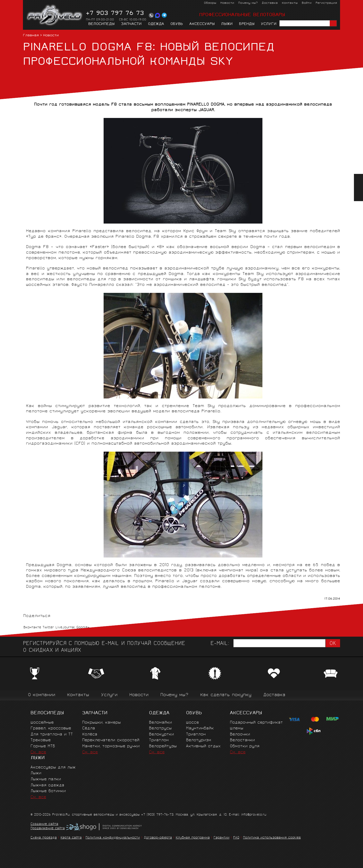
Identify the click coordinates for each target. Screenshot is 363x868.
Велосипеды (101, 24)
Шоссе (192, 723)
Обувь (177, 24)
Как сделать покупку (226, 695)
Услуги (269, 24)
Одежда (156, 24)
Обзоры (210, 3)
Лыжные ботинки (48, 791)
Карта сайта (71, 838)
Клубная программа (193, 838)
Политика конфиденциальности (113, 838)
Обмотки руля (245, 746)
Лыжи (227, 24)
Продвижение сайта (48, 829)
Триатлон (159, 740)
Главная (31, 36)
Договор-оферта (158, 838)
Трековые (41, 740)
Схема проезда (44, 838)
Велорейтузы (163, 746)
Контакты (290, 3)
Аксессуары (202, 24)
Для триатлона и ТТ (52, 735)
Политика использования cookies (272, 838)
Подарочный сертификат (256, 723)
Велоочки (240, 735)
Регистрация (326, 3)
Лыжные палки (46, 779)
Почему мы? (248, 3)
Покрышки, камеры (101, 723)
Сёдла (89, 728)
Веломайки (160, 723)
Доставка (270, 3)
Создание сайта (44, 824)
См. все (38, 752)
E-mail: (220, 644)
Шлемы (237, 728)
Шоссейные (42, 723)
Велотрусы (160, 728)
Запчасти (131, 24)
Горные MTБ (43, 746)
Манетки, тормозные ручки (111, 746)
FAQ (236, 838)
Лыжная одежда (47, 785)
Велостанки (242, 740)
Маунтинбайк (200, 728)
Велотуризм (199, 740)
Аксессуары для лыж (53, 768)
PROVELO (55, 15)
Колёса (90, 735)
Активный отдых (203, 746)
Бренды (247, 24)
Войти (307, 3)
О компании (42, 695)
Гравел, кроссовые (51, 728)
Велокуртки (161, 735)
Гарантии (221, 838)
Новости (227, 3)
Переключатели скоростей (111, 740)
